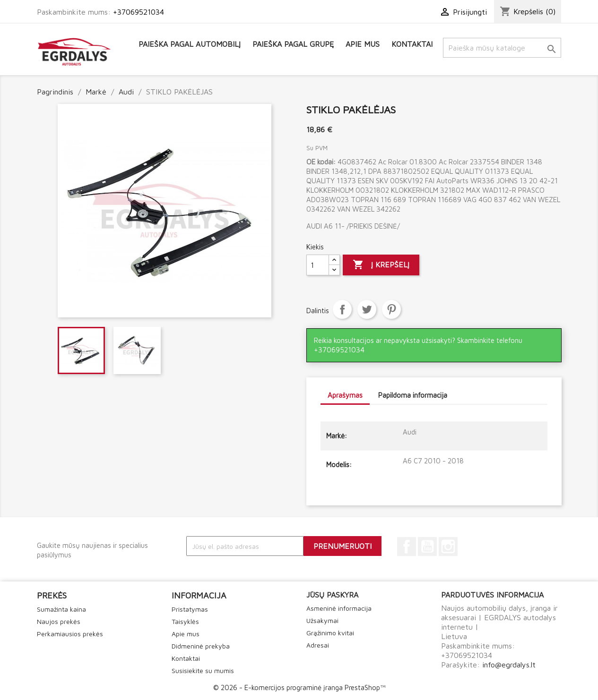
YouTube (427, 546)
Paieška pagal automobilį (190, 44)
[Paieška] (502, 48)
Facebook (407, 546)
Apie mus (363, 44)
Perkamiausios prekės (70, 634)
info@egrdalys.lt (509, 665)
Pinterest (391, 309)
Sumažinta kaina (61, 609)
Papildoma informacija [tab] (413, 395)
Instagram (448, 546)
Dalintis (342, 309)
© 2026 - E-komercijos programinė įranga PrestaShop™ (299, 687)
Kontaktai (412, 44)
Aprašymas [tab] (345, 395)
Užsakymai (322, 620)
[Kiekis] (318, 265)
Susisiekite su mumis (203, 670)
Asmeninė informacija (339, 608)
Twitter (367, 309)
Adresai (318, 645)
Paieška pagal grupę (293, 44)
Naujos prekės (59, 621)
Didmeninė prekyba (201, 646)
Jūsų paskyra (332, 595)
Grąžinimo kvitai (330, 633)
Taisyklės (185, 621)
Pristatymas (190, 609)
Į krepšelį (381, 265)
